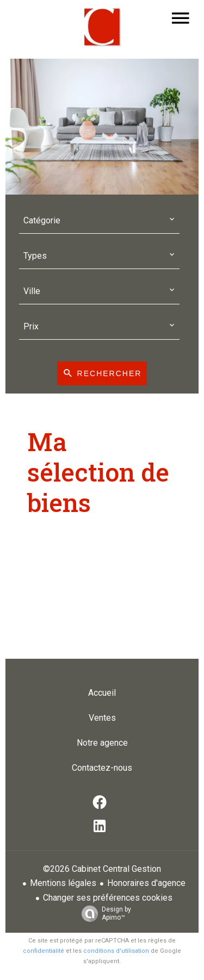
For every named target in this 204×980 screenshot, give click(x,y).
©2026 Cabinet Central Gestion (102, 869)
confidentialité (44, 951)
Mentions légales (63, 883)
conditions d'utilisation (116, 951)
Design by (104, 914)
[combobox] (100, 221)
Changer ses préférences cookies (108, 898)
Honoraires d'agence (146, 883)
